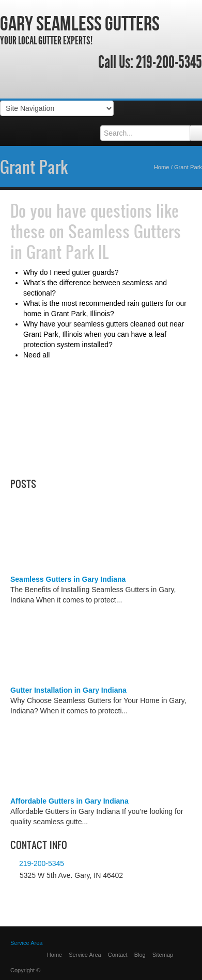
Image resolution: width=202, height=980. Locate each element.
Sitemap (163, 955)
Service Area (26, 943)
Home (162, 167)
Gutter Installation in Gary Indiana (68, 690)
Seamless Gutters (125, 231)
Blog (140, 955)
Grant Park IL (68, 252)
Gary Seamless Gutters (80, 23)
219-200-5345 (169, 62)
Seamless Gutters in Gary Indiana (68, 579)
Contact (118, 955)
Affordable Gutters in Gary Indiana (69, 801)
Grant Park (34, 167)
